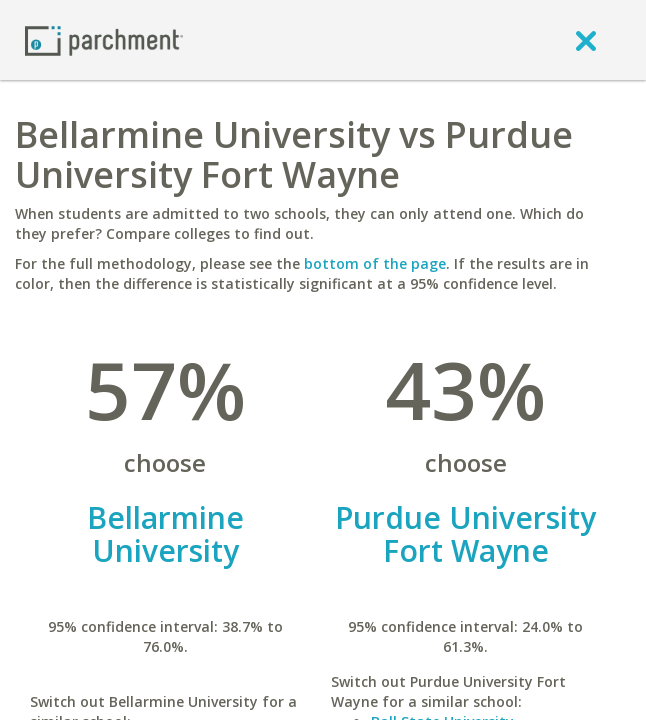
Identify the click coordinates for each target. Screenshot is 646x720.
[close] (586, 40)
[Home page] (104, 39)
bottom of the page (375, 263)
